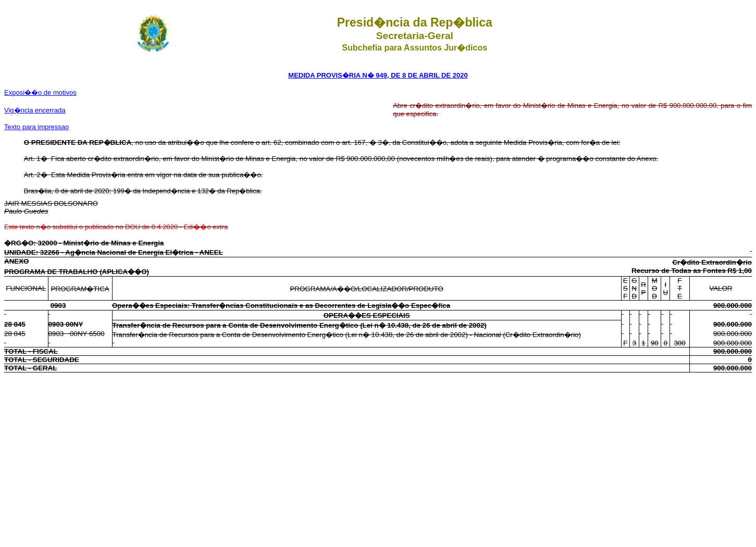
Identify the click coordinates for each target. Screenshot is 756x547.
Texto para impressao (36, 127)
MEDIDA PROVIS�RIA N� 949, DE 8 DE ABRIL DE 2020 (378, 75)
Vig (35, 110)
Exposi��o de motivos (40, 92)
